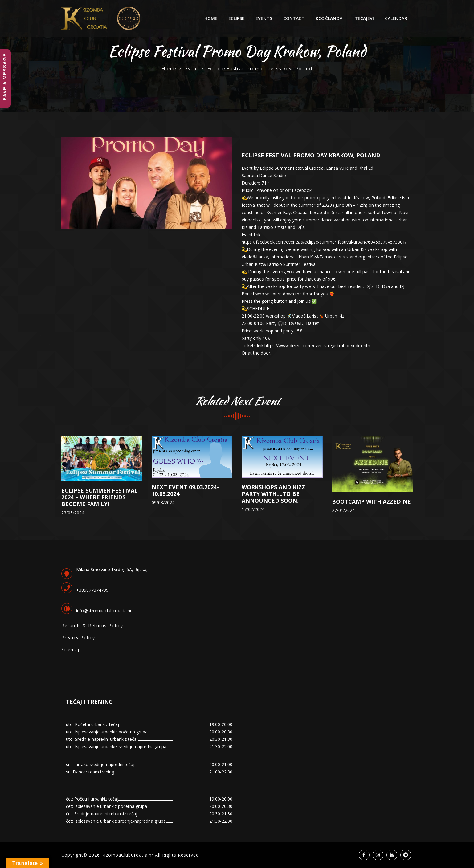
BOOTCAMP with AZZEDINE (371, 501)
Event (192, 69)
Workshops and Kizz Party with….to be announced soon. (273, 494)
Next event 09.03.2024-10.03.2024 (185, 490)
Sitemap (71, 649)
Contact (294, 18)
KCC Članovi (330, 18)
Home (211, 18)
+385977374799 (92, 590)
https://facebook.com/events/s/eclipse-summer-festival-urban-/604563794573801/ (324, 242)
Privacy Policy (78, 637)
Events (264, 18)
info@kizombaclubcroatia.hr (104, 611)
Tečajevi (364, 18)
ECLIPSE (236, 18)
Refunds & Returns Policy (92, 625)
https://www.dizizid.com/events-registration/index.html (319, 345)
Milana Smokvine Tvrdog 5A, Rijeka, (112, 569)
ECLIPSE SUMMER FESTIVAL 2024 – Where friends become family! (100, 497)
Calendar (396, 18)
